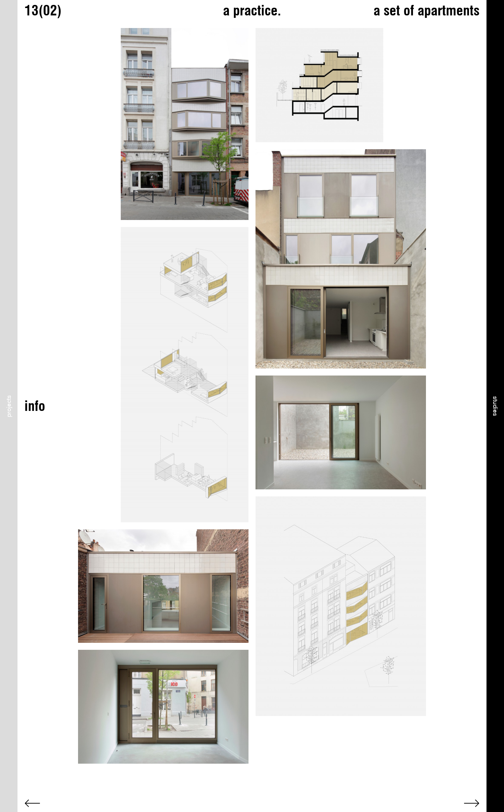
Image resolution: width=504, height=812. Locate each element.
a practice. (252, 10)
